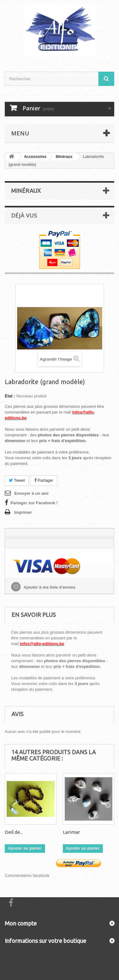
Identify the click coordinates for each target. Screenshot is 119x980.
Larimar (71, 832)
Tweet (17, 480)
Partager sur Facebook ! (34, 503)
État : (10, 396)
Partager (44, 480)
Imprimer (23, 512)
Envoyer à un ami (31, 493)
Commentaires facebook (27, 875)
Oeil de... (14, 832)
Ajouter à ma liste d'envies (49, 587)
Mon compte (21, 923)
